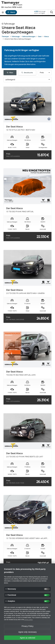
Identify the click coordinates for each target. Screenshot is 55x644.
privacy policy (28, 620)
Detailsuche (27, 73)
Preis (13, 155)
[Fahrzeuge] (16, 36)
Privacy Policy (27, 626)
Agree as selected (27, 638)
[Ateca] (47, 36)
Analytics (11, 601)
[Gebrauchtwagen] (29, 36)
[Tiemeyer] (5, 36)
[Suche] (52, 12)
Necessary (12, 589)
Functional (12, 595)
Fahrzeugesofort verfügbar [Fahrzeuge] (40, 12)
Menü (11, 12)
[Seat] (40, 36)
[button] (45, 73)
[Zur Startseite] (3, 12)
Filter (10, 73)
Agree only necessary (27, 632)
